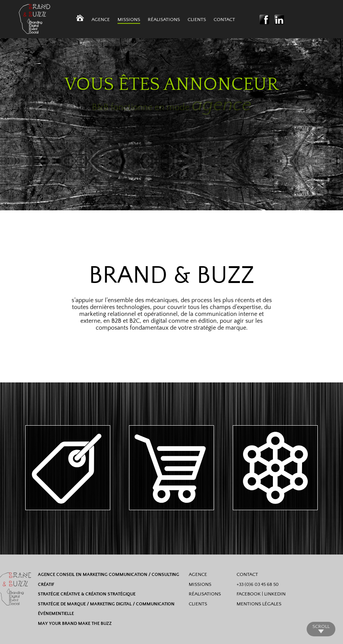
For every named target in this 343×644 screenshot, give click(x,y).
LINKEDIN (275, 594)
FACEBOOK (249, 594)
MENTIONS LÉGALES (259, 604)
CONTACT (247, 574)
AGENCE (198, 574)
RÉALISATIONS (205, 594)
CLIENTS (198, 604)
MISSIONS (200, 584)
